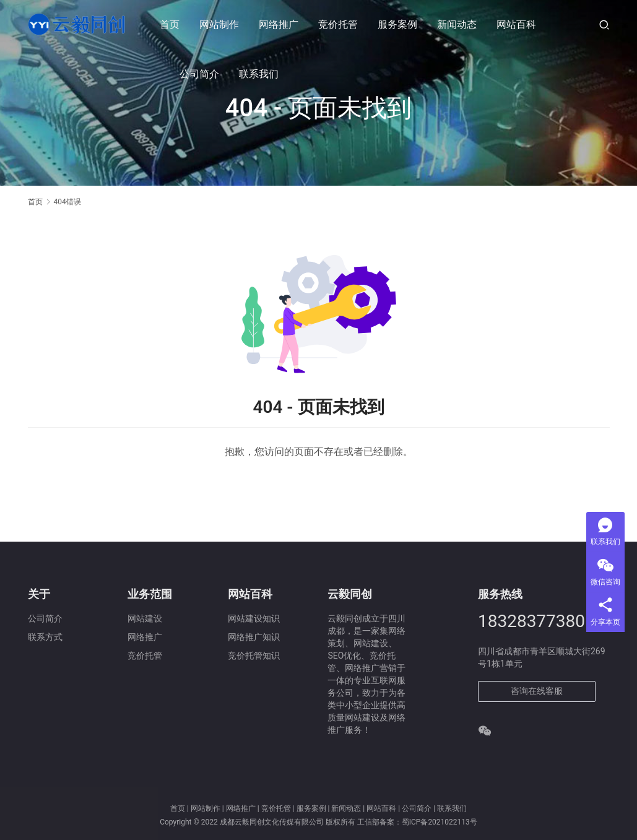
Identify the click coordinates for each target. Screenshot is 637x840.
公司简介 (200, 74)
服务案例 (398, 24)
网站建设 (145, 618)
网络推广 (279, 24)
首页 (170, 24)
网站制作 (220, 24)
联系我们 (259, 74)
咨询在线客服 (537, 691)
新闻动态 (457, 24)
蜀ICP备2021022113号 (440, 822)
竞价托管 (339, 24)
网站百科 (517, 24)
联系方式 (45, 637)
